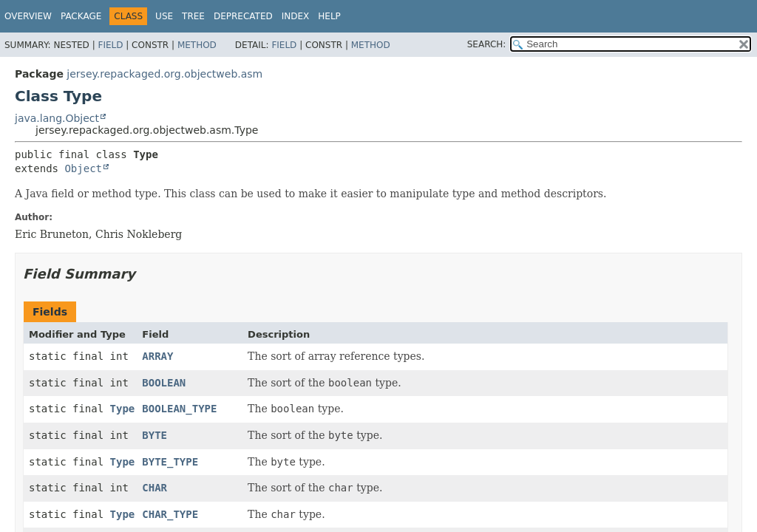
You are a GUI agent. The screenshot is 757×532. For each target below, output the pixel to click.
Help (329, 16)
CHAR (155, 488)
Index (296, 16)
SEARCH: (487, 44)
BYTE (155, 435)
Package (81, 16)
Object (83, 168)
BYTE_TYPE (170, 462)
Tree (193, 16)
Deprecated (243, 16)
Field (110, 45)
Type (123, 409)
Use (164, 16)
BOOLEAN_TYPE (179, 409)
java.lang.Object (57, 118)
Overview (28, 16)
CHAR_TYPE (170, 514)
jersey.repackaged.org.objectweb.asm (164, 74)
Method (197, 45)
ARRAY (157, 356)
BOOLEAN (164, 383)
